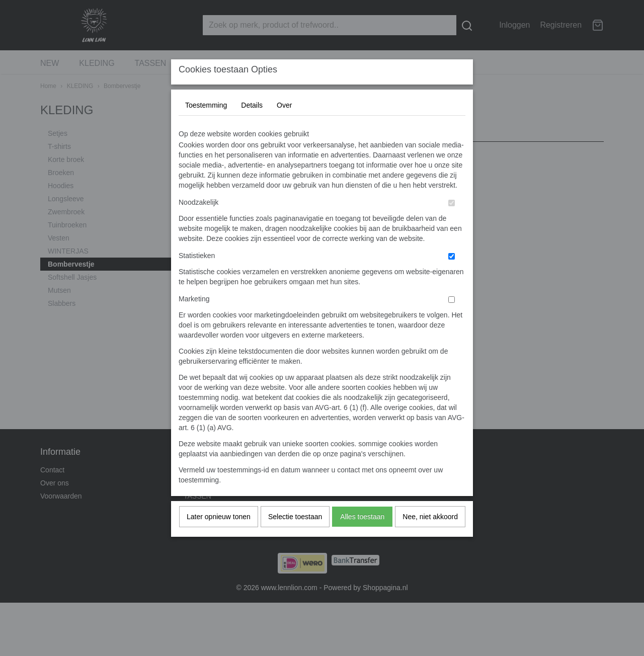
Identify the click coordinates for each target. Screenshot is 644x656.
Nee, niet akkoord (430, 537)
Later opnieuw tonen (219, 537)
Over (284, 125)
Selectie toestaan (295, 537)
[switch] (452, 223)
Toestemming (206, 125)
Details (252, 125)
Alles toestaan (362, 537)
